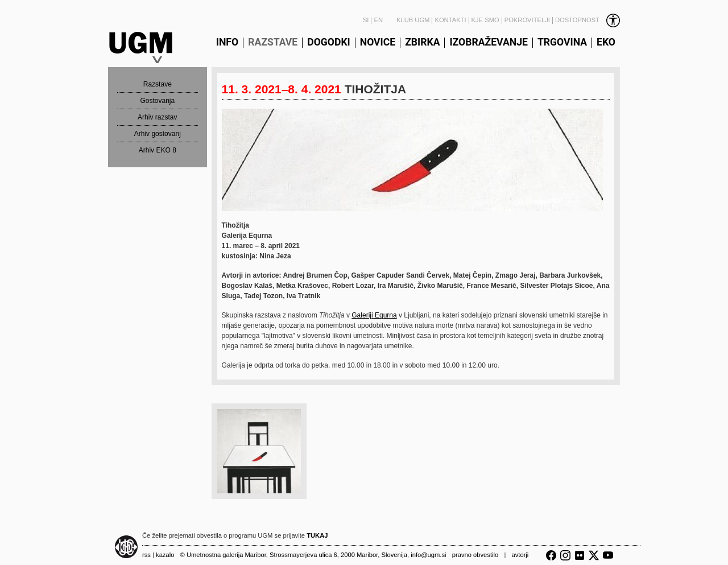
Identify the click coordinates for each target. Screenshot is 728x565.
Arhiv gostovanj (158, 134)
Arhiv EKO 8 (158, 150)
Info (227, 43)
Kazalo (165, 555)
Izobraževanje (488, 43)
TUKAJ (317, 535)
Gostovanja (157, 101)
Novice (378, 43)
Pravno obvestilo (475, 555)
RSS (146, 555)
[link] (586, 20)
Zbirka (422, 43)
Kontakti (450, 20)
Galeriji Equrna (374, 315)
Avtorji (520, 555)
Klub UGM (413, 20)
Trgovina (562, 43)
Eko (606, 43)
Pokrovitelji (527, 20)
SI (366, 20)
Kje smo (485, 20)
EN (378, 20)
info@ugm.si (428, 555)
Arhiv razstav (157, 117)
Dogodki (328, 43)
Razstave (273, 43)
